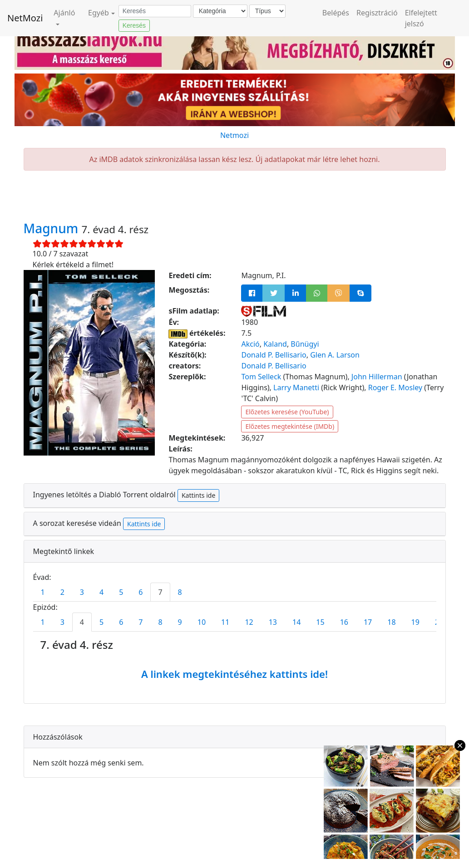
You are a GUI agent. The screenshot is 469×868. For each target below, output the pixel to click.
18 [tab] (391, 622)
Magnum (53, 228)
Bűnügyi (305, 344)
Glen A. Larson (335, 355)
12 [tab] (249, 622)
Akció (250, 344)
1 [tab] (43, 592)
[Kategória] (220, 11)
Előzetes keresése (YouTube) (287, 412)
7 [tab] (160, 592)
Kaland (275, 344)
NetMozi (25, 18)
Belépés (336, 13)
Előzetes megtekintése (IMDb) (290, 426)
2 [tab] (62, 592)
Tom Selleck (261, 377)
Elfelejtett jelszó (421, 18)
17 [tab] (368, 622)
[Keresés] (155, 11)
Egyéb (99, 13)
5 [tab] (121, 592)
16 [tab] (344, 622)
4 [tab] (101, 592)
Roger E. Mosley (395, 387)
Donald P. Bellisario (274, 355)
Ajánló (64, 13)
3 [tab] (82, 592)
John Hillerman (377, 377)
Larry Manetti (296, 387)
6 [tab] (141, 592)
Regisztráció (377, 13)
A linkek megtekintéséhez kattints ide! (234, 674)
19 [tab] (415, 622)
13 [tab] (273, 622)
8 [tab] (180, 592)
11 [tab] (225, 622)
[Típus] (267, 11)
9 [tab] (180, 622)
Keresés (134, 25)
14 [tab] (296, 622)
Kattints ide (198, 495)
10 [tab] (202, 622)
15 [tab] (320, 622)
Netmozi (234, 135)
